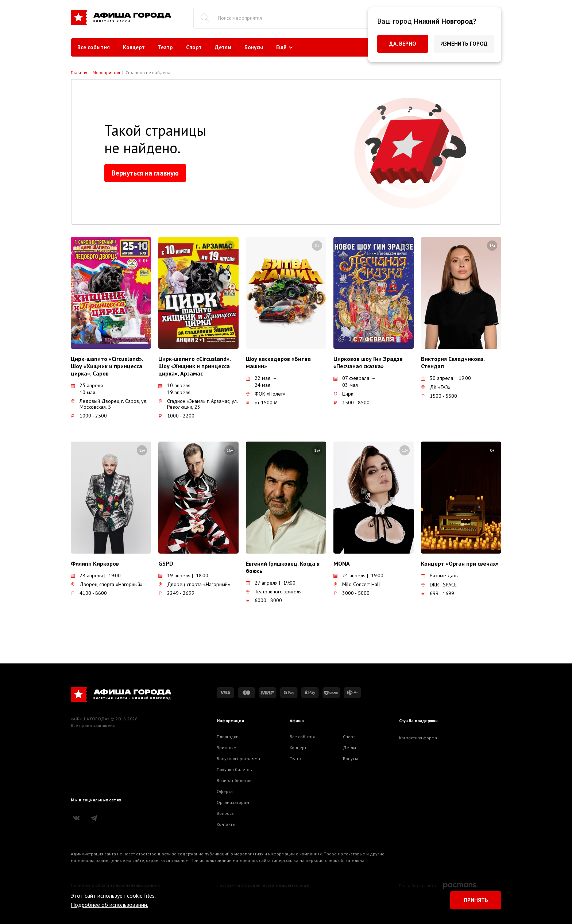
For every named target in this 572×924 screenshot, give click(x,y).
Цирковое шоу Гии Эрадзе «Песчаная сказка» (368, 362)
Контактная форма (418, 738)
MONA (342, 563)
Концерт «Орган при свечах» (460, 563)
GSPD (166, 563)
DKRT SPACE (439, 585)
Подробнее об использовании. (109, 905)
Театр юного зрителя (274, 592)
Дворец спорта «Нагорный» (107, 584)
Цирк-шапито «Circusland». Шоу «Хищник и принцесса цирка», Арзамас (194, 366)
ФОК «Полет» (266, 394)
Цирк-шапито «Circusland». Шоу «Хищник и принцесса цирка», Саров (107, 366)
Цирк (343, 394)
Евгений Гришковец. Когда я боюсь (283, 567)
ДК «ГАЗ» (436, 387)
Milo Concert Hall (357, 584)
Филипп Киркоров (95, 563)
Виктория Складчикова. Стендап (453, 362)
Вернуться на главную (145, 173)
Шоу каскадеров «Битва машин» (278, 362)
